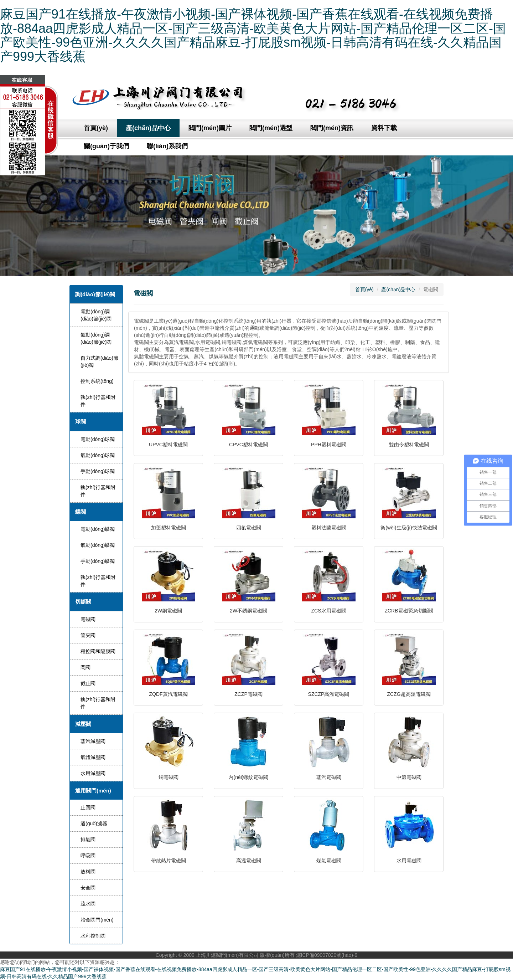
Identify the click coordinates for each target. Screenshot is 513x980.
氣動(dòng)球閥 (98, 455)
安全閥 (88, 888)
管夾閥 (88, 635)
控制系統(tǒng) (97, 381)
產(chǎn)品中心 (148, 128)
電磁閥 (88, 619)
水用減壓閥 (93, 773)
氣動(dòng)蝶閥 (98, 545)
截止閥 (88, 683)
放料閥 (88, 872)
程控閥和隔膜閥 (98, 651)
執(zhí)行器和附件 (98, 401)
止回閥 (88, 807)
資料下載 (384, 128)
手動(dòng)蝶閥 (98, 561)
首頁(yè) (96, 128)
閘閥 (85, 667)
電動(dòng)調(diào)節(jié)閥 (96, 315)
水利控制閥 (93, 936)
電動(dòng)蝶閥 (98, 529)
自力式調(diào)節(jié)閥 (99, 361)
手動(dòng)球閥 (98, 471)
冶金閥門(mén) (97, 920)
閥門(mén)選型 (271, 128)
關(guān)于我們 (106, 146)
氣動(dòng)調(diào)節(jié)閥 (96, 338)
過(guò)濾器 (94, 823)
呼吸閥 (88, 856)
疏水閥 (88, 904)
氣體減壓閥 (93, 757)
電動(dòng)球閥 (98, 439)
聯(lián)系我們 (167, 146)
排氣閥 (88, 840)
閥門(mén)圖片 (210, 128)
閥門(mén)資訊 (332, 128)
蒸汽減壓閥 (93, 741)
